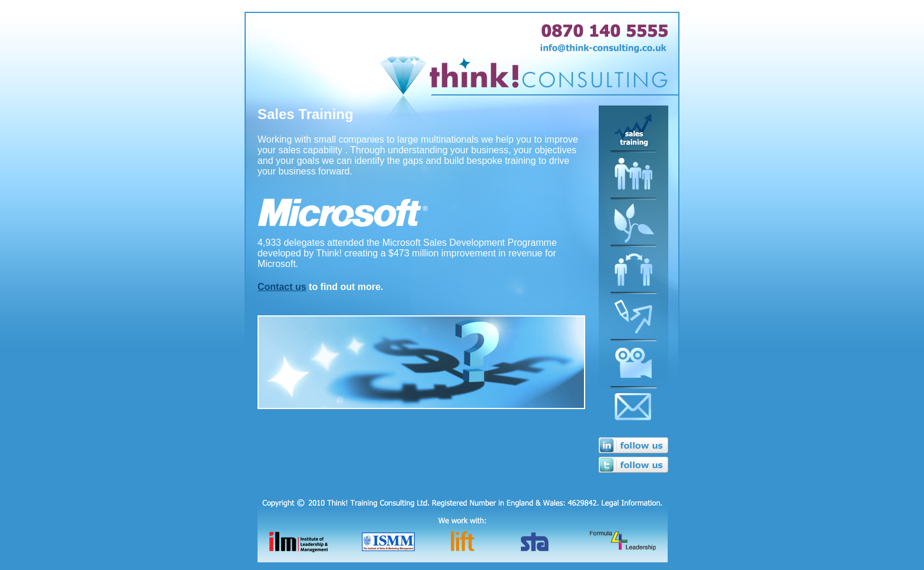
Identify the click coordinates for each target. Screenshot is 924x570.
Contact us (282, 287)
